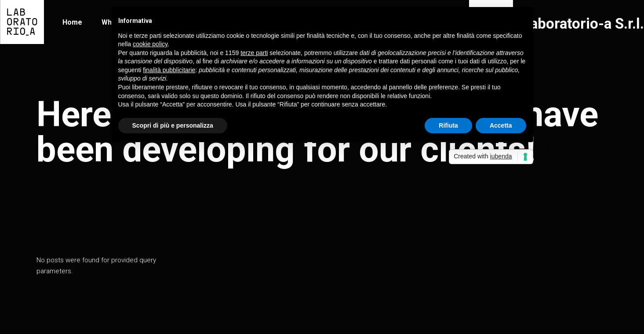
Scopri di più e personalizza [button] (173, 125)
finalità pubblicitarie (169, 70)
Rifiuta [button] (448, 125)
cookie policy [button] (150, 44)
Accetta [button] (501, 125)
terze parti (254, 53)
